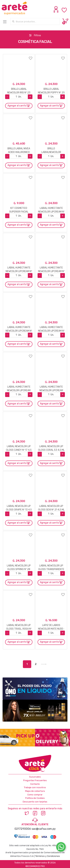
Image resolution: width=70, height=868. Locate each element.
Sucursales (35, 777)
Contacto (35, 784)
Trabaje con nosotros (35, 787)
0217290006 (23, 829)
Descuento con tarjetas (35, 802)
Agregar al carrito (17, 106)
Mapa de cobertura (35, 791)
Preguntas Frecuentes (35, 780)
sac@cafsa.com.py (44, 829)
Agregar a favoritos (19, 56)
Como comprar (35, 795)
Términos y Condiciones (48, 856)
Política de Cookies (35, 798)
